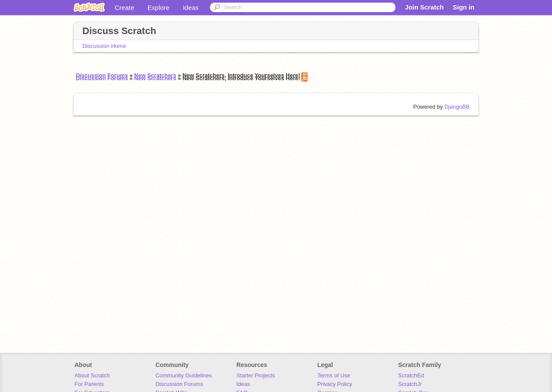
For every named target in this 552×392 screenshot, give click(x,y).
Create (124, 8)
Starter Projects (256, 375)
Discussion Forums (102, 78)
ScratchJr (410, 384)
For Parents (89, 384)
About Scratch (92, 375)
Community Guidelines (183, 375)
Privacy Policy (335, 384)
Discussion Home (104, 46)
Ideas (191, 8)
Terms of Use (334, 375)
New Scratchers (155, 78)
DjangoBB (457, 107)
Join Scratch (424, 7)
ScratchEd (411, 375)
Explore (158, 8)
